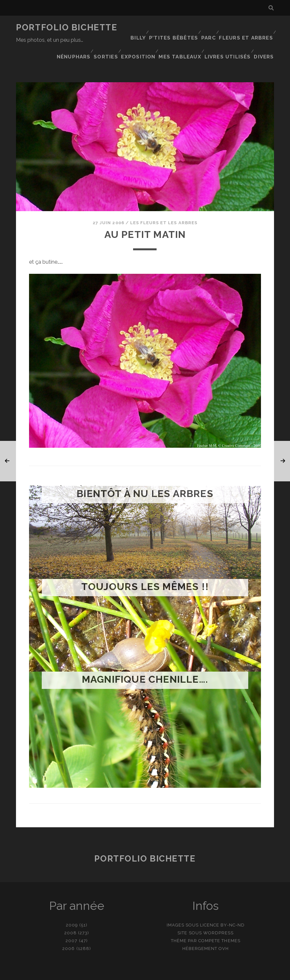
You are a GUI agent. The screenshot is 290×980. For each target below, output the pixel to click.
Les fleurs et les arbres (164, 204)
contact (133, 973)
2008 (70, 915)
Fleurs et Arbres (247, 28)
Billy (140, 28)
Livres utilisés (229, 44)
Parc (210, 28)
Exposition (211, 36)
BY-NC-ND (232, 907)
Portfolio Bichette (67, 27)
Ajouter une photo (177, 973)
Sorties (178, 36)
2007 (71, 922)
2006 (69, 930)
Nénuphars (145, 36)
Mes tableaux (252, 36)
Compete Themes (219, 922)
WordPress (218, 915)
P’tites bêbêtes (175, 28)
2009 (72, 907)
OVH (224, 930)
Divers (265, 44)
